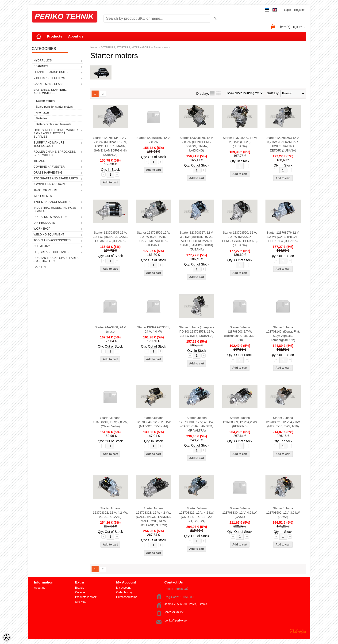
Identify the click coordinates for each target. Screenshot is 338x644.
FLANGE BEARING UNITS (51, 72)
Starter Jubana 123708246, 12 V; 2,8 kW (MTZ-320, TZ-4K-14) (154, 422)
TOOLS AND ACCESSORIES (52, 240)
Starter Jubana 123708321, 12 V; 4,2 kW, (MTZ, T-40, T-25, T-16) (283, 422)
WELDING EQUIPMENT (49, 235)
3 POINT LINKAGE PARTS (50, 184)
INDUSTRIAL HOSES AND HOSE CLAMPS (55, 209)
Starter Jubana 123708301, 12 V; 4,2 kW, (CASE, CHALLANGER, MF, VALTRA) (197, 424)
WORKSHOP (42, 229)
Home (94, 47)
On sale (80, 592)
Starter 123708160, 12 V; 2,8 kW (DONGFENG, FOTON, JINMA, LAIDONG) (197, 144)
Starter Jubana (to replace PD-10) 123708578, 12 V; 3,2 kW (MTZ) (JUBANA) (197, 331)
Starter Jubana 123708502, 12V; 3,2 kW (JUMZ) (283, 513)
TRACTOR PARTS (45, 190)
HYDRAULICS (43, 61)
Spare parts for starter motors (54, 107)
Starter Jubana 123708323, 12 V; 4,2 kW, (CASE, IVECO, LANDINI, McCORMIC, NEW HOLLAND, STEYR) (154, 517)
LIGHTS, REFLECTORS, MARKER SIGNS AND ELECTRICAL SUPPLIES (56, 133)
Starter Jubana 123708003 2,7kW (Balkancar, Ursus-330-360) (240, 334)
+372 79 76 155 (174, 612)
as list (212, 93)
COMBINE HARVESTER (49, 167)
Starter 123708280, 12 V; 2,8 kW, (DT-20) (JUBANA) (240, 142)
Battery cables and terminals (54, 124)
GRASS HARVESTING (48, 173)
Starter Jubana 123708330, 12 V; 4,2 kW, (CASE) (240, 513)
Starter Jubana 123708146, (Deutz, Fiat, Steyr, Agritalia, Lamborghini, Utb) (283, 334)
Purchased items (127, 597)
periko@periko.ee (176, 621)
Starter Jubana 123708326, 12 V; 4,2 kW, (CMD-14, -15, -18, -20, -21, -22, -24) (197, 515)
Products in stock (86, 597)
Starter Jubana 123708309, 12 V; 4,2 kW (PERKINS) (240, 422)
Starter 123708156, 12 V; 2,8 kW (153, 140)
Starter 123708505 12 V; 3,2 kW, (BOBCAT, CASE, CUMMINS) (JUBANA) (110, 237)
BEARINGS (41, 66)
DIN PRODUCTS (44, 223)
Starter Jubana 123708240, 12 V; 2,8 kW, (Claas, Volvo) (110, 422)
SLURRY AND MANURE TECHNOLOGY (49, 144)
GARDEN (40, 267)
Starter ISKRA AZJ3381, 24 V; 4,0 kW (153, 329)
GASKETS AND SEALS (48, 84)
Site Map (81, 602)
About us (76, 36)
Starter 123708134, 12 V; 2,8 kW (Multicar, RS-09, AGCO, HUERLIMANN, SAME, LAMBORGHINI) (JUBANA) (110, 146)
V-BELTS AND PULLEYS (49, 78)
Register (299, 10)
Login (287, 10)
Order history (124, 592)
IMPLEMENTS (43, 196)
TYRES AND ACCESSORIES (52, 202)
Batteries (41, 118)
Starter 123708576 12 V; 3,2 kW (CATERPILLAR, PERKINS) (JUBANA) (283, 237)
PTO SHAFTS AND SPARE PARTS (56, 178)
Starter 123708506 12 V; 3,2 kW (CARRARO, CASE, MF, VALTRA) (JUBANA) (153, 239)
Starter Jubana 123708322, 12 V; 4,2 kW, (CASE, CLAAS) (110, 513)
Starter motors (46, 101)
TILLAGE (39, 161)
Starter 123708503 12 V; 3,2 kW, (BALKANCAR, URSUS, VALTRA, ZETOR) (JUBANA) (283, 144)
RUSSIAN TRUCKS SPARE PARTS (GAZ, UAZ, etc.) (56, 260)
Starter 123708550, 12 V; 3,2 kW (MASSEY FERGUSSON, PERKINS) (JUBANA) (240, 239)
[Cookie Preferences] (7, 637)
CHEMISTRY (42, 246)
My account (123, 588)
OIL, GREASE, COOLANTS (51, 252)
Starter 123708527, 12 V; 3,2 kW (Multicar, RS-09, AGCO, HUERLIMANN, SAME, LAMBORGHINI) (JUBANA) (197, 241)
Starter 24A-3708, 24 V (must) (110, 329)
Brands (80, 588)
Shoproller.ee (298, 631)
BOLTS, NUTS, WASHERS (51, 217)
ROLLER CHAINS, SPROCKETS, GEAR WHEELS (55, 153)
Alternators (43, 113)
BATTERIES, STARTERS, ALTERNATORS (50, 91)
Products (55, 36)
